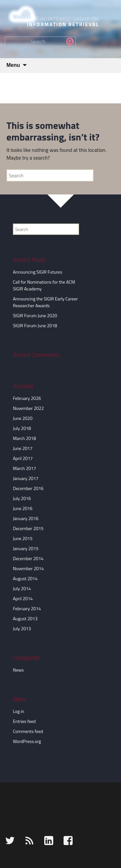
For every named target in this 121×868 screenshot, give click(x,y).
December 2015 (28, 528)
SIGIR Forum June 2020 (35, 315)
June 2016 (23, 508)
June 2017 (23, 448)
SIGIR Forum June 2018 (35, 325)
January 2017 (26, 478)
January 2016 (26, 518)
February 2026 (27, 398)
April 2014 (23, 598)
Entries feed (24, 721)
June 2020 (23, 418)
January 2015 (26, 548)
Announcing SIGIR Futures (38, 272)
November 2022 (28, 408)
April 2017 (23, 458)
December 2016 (28, 488)
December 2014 (28, 558)
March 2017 (25, 468)
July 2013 (22, 628)
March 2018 (25, 438)
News (18, 670)
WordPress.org (27, 741)
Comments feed (28, 731)
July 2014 (22, 588)
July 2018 (22, 428)
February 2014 (27, 608)
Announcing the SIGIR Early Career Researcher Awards (45, 302)
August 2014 (25, 578)
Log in (19, 711)
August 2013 (25, 618)
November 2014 (28, 568)
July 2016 (22, 498)
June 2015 (23, 538)
